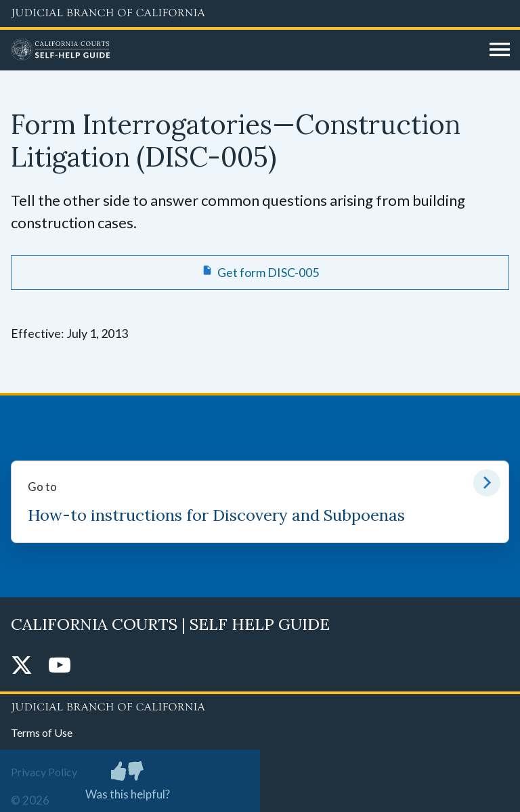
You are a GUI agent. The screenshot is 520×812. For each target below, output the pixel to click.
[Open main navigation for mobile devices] (500, 50)
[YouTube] (60, 666)
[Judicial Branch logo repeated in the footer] (260, 705)
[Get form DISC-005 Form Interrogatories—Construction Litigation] (260, 272)
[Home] (245, 50)
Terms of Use (42, 732)
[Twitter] (22, 666)
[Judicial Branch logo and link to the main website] (260, 14)
